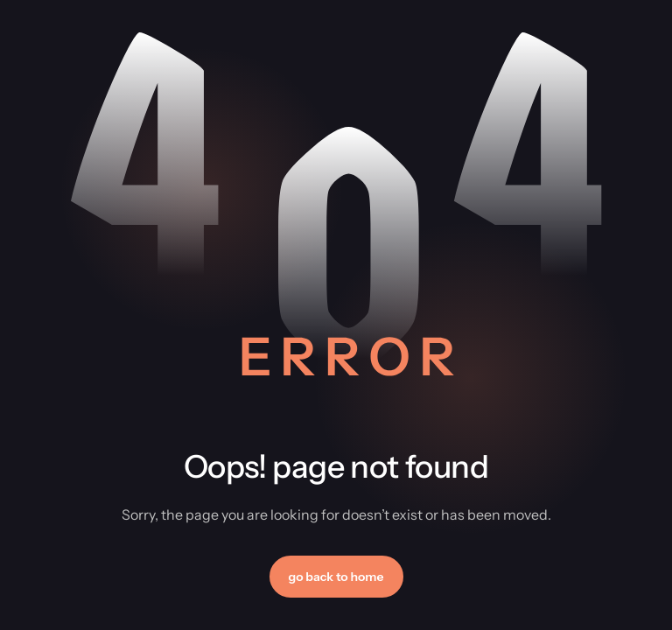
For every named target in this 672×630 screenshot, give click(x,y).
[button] (336, 577)
